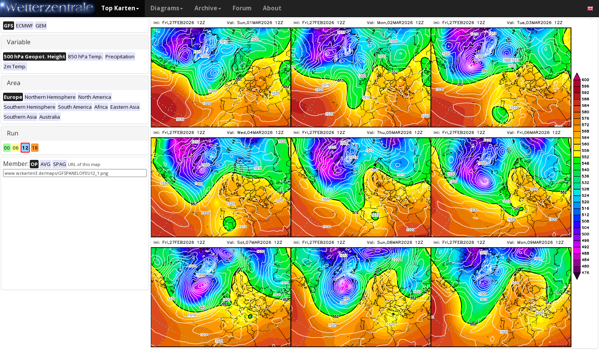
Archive (208, 8)
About (272, 8)
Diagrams (167, 8)
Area (14, 83)
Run (13, 133)
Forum (242, 8)
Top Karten (120, 8)
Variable (19, 42)
